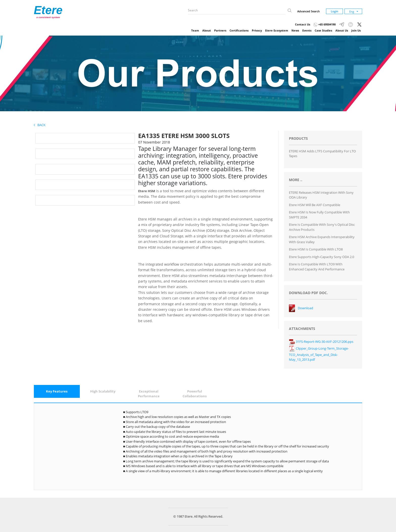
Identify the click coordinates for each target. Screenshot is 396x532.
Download (305, 308)
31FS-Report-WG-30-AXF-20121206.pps (321, 342)
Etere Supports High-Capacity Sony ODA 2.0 (321, 257)
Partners (220, 30)
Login (335, 11)
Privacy (257, 30)
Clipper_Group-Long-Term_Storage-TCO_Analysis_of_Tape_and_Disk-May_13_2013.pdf (319, 354)
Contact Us (303, 24)
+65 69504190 (325, 24)
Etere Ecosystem (277, 30)
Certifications (239, 30)
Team (195, 30)
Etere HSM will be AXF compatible (315, 205)
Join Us (356, 30)
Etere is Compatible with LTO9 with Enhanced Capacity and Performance (317, 267)
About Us (342, 30)
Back (40, 125)
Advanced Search (308, 11)
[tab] (57, 391)
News (295, 30)
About (207, 30)
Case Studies (323, 30)
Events (307, 30)
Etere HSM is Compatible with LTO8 (316, 249)
